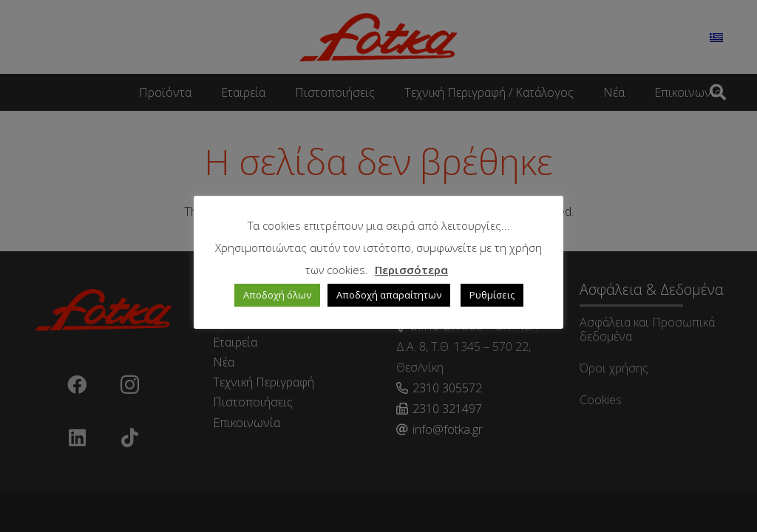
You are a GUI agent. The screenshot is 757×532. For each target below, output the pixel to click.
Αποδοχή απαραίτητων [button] (389, 295)
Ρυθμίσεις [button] (492, 295)
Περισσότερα (411, 270)
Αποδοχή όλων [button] (277, 295)
